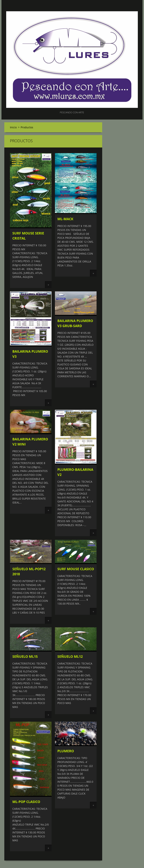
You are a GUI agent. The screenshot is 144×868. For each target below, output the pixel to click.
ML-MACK (65, 219)
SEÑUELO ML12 (70, 656)
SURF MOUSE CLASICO (76, 569)
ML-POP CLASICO (26, 802)
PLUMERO (66, 751)
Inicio (13, 127)
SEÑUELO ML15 (25, 656)
